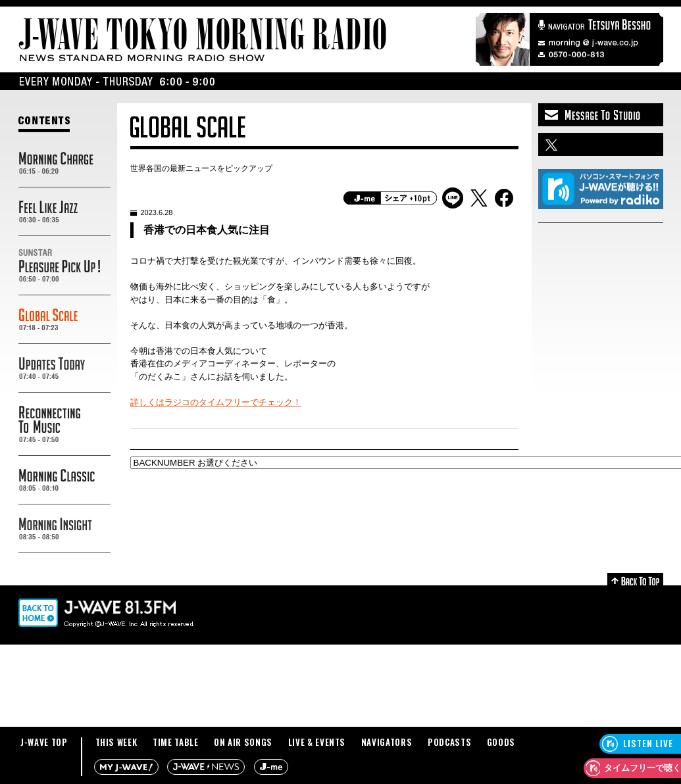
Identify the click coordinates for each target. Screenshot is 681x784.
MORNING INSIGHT (64, 529)
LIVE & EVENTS (317, 742)
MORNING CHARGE (64, 163)
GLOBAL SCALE (64, 320)
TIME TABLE (176, 742)
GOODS (501, 742)
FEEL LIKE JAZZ (64, 212)
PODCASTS (449, 742)
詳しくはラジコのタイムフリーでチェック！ (216, 402)
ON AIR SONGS (243, 742)
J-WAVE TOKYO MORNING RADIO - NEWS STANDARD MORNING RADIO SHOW (203, 40)
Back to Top (635, 579)
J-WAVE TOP (44, 742)
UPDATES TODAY (64, 368)
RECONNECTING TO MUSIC (64, 424)
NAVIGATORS (387, 742)
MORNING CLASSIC (64, 480)
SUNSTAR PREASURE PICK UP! (64, 266)
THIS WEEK (116, 742)
